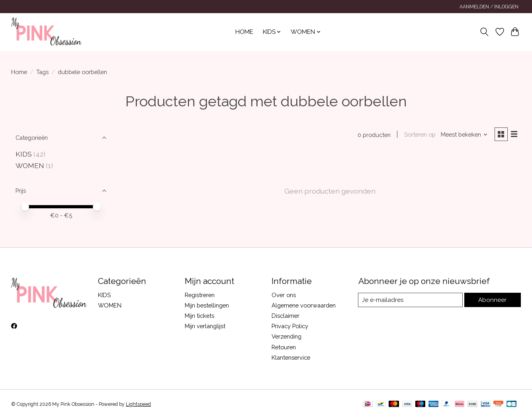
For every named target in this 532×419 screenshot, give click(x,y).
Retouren (284, 347)
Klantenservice (291, 357)
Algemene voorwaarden (304, 305)
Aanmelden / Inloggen (489, 7)
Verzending (287, 336)
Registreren (200, 295)
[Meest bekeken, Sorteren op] (464, 135)
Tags (42, 72)
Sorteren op (419, 135)
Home (244, 32)
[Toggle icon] (484, 32)
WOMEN (30, 165)
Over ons (284, 295)
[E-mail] (411, 300)
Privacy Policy (290, 326)
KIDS (24, 154)
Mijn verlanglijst (205, 326)
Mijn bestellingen (207, 305)
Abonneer (493, 300)
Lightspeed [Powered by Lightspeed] (138, 404)
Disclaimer (286, 316)
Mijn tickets (199, 316)
